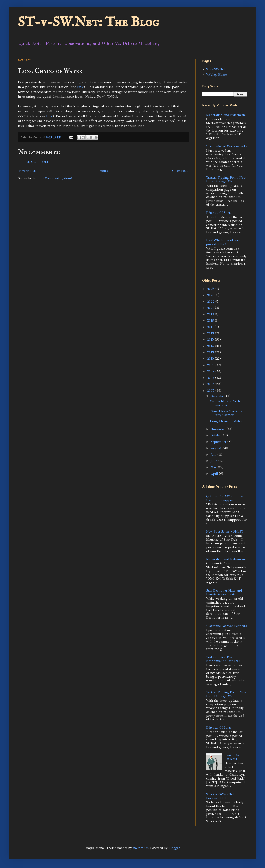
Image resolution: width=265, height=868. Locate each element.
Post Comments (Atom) (55, 178)
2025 (211, 289)
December (218, 396)
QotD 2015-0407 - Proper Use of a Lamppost (225, 498)
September (219, 442)
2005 (211, 391)
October (217, 435)
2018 (211, 321)
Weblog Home (216, 75)
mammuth (141, 848)
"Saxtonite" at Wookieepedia (227, 146)
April (215, 474)
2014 (211, 346)
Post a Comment (36, 162)
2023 (211, 295)
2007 (211, 378)
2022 (211, 302)
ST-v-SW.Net (215, 69)
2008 (211, 371)
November (219, 429)
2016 (211, 333)
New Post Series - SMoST (225, 532)
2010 (211, 359)
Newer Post (28, 171)
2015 (211, 340)
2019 (211, 314)
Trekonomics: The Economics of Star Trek (223, 659)
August (216, 448)
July (214, 455)
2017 (211, 327)
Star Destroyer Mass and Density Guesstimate (224, 593)
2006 (211, 384)
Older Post (180, 171)
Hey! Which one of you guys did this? (223, 242)
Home (104, 171)
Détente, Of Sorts (219, 213)
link (80, 87)
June (214, 461)
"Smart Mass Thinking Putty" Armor (226, 413)
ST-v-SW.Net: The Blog (88, 22)
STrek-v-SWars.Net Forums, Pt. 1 (220, 796)
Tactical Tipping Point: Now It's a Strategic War (226, 180)
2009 (211, 365)
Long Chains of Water (226, 421)
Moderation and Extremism (226, 115)
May (214, 467)
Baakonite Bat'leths (232, 757)
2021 (211, 308)
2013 (211, 352)
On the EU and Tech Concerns (225, 403)
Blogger (174, 848)
